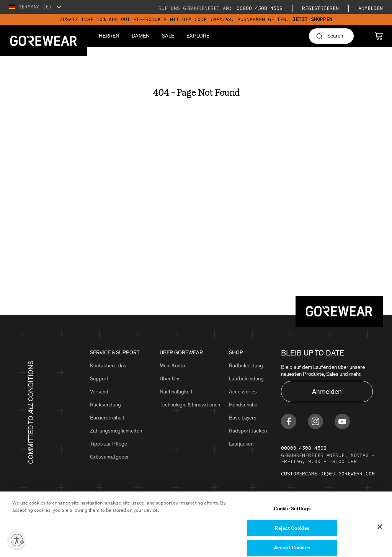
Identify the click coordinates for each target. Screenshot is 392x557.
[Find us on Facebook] (289, 421)
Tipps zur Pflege (109, 444)
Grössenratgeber (109, 457)
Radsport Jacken (248, 431)
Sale (168, 36)
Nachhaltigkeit (176, 392)
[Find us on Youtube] (342, 421)
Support (99, 379)
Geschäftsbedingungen (146, 514)
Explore (198, 36)
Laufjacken (241, 444)
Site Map (186, 514)
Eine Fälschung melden (257, 514)
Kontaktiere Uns (108, 366)
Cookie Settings (305, 514)
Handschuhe (243, 405)
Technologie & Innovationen (190, 405)
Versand (99, 392)
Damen (141, 36)
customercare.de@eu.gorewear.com (328, 474)
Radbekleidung (246, 366)
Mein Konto (172, 366)
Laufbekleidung (246, 379)
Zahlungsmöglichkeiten (116, 431)
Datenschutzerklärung (90, 514)
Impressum (214, 514)
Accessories (243, 392)
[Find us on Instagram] (315, 421)
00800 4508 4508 (258, 8)
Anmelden (371, 8)
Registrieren (320, 8)
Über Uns (170, 379)
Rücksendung (105, 405)
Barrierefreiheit (107, 418)
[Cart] (379, 36)
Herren (109, 36)
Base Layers (243, 418)
